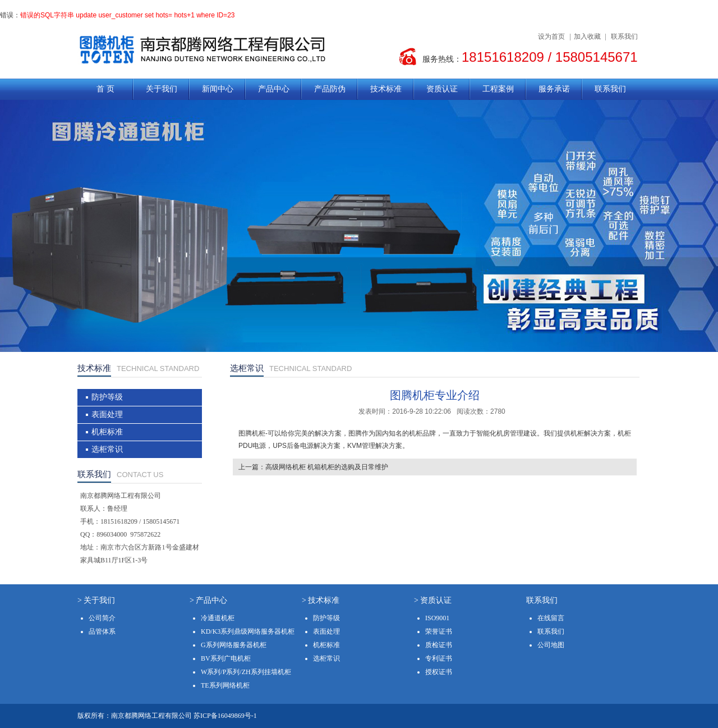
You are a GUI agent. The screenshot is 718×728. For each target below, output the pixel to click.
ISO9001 (437, 618)
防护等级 (107, 397)
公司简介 (102, 618)
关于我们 (162, 89)
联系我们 (624, 36)
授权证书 (439, 672)
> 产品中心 (208, 600)
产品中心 (274, 89)
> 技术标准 (321, 600)
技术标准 (386, 89)
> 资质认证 (433, 600)
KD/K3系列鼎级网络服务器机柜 (248, 631)
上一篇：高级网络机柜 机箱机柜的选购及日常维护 (313, 467)
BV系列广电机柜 (226, 658)
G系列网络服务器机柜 (234, 645)
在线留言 (551, 618)
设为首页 (551, 36)
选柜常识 (107, 449)
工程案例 (498, 89)
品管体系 (102, 631)
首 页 (105, 89)
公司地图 (551, 645)
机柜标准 (107, 432)
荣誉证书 (439, 631)
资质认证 (442, 89)
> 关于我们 (96, 600)
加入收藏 (587, 36)
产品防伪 (330, 89)
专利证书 (439, 658)
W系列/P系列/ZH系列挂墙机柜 (246, 672)
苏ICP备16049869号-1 (225, 716)
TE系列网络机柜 (225, 685)
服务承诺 (554, 89)
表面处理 (107, 415)
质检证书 (439, 645)
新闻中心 (218, 89)
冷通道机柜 (218, 618)
